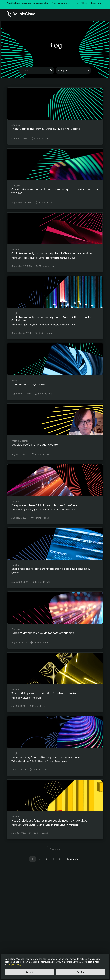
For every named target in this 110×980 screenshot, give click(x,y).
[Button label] (101, 14)
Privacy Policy (14, 965)
